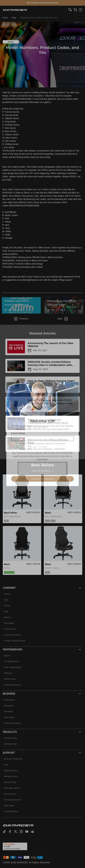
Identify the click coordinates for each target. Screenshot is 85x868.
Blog (14, 18)
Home (5, 18)
